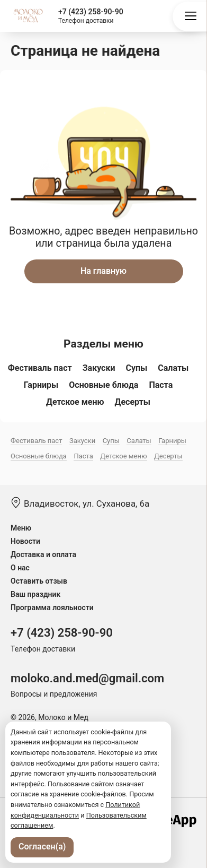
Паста (161, 385)
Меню (21, 528)
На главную (103, 271)
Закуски (99, 368)
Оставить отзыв (39, 581)
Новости (25, 541)
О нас (20, 568)
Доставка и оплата (43, 554)
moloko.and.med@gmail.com (87, 678)
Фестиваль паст (40, 368)
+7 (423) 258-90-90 (91, 12)
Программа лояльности (52, 607)
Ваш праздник (35, 594)
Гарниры (41, 385)
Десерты (133, 402)
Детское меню (75, 402)
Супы (136, 368)
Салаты (173, 368)
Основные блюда (103, 385)
